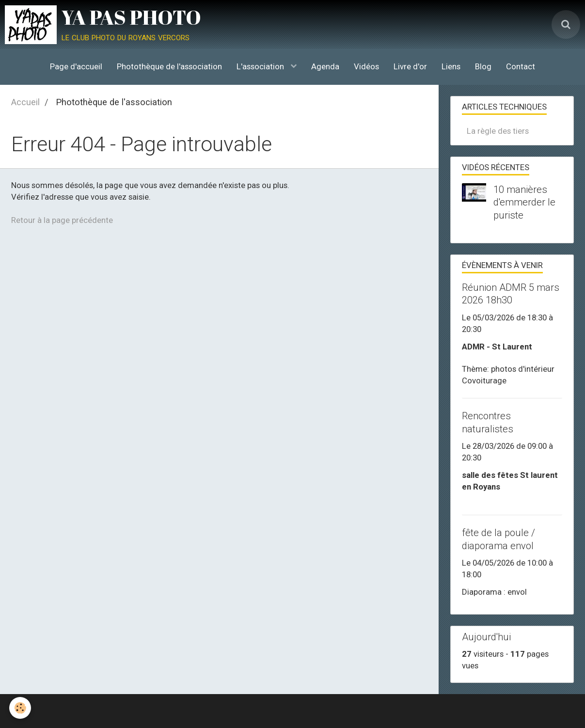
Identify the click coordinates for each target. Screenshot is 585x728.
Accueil (25, 102)
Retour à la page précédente (62, 220)
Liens (451, 66)
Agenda (325, 66)
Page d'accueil (76, 66)
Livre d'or (410, 66)
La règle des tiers (498, 131)
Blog (483, 66)
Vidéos (366, 66)
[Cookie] (21, 708)
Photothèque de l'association (169, 66)
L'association (261, 66)
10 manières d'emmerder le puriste (524, 202)
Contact (521, 66)
